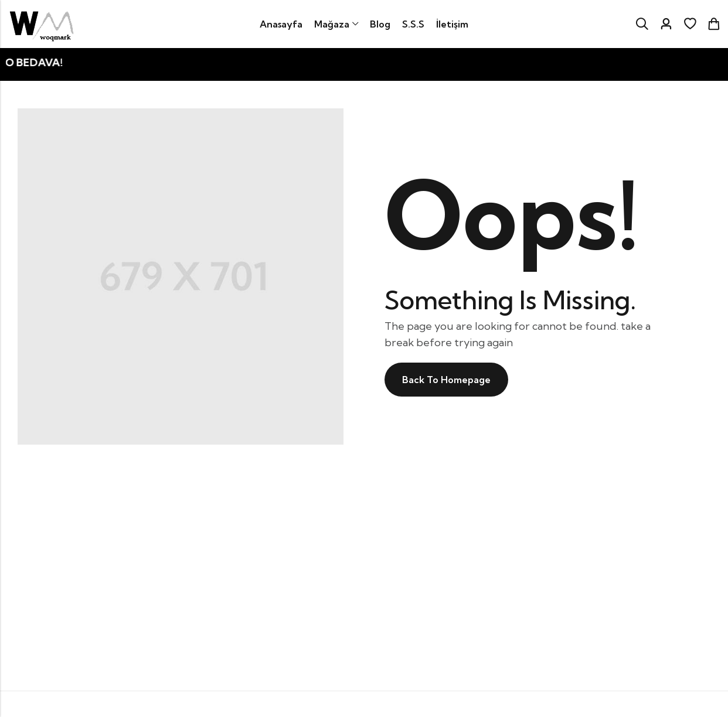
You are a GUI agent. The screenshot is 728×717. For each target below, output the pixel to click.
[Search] (642, 24)
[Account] (666, 24)
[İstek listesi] (690, 24)
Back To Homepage (446, 380)
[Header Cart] (713, 24)
